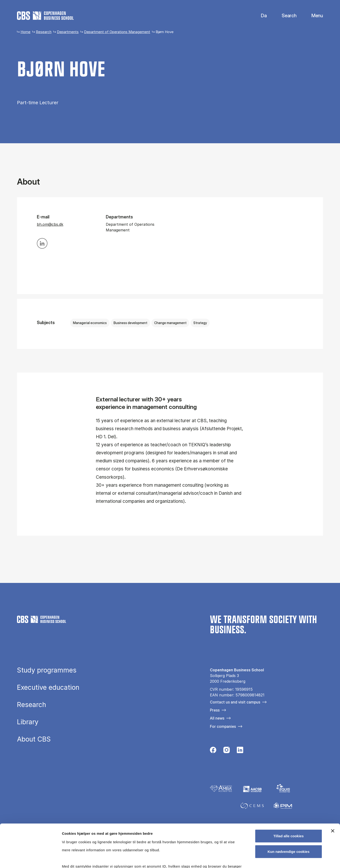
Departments (68, 32)
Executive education (48, 688)
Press (215, 710)
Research (44, 32)
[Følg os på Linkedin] (240, 751)
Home (25, 32)
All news (217, 718)
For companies (223, 726)
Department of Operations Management (117, 32)
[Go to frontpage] (45, 16)
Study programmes (47, 670)
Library (28, 722)
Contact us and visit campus (235, 702)
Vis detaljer (245, 859)
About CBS (34, 739)
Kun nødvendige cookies (289, 811)
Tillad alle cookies (289, 796)
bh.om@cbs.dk (50, 224)
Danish (260, 16)
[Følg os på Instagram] (227, 751)
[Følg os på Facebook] (213, 751)
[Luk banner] (333, 791)
